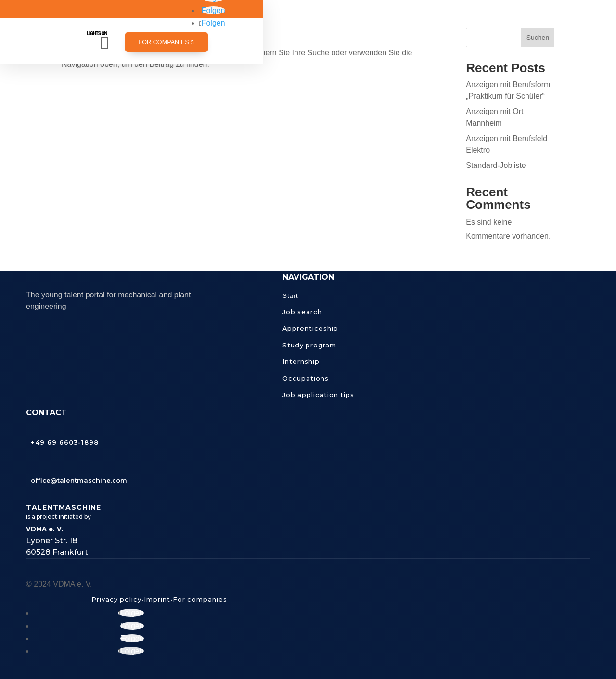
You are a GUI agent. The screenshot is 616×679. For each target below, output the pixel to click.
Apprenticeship (310, 328)
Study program (309, 345)
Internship (301, 361)
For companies (163, 42)
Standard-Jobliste (496, 165)
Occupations (306, 378)
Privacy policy (116, 599)
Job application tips (318, 395)
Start (290, 296)
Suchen (538, 38)
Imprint (157, 599)
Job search (302, 312)
